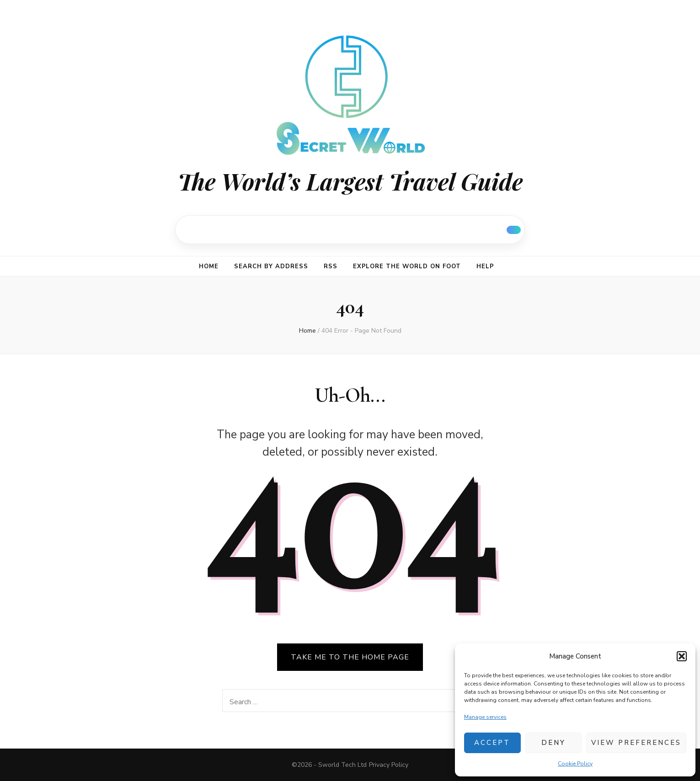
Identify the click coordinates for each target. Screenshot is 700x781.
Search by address (271, 266)
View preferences (636, 743)
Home (209, 266)
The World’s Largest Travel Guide (350, 181)
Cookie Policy (575, 764)
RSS (331, 266)
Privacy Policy (389, 765)
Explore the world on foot (407, 266)
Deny (553, 743)
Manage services (485, 717)
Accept (492, 743)
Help (485, 266)
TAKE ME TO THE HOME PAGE (350, 657)
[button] (682, 656)
